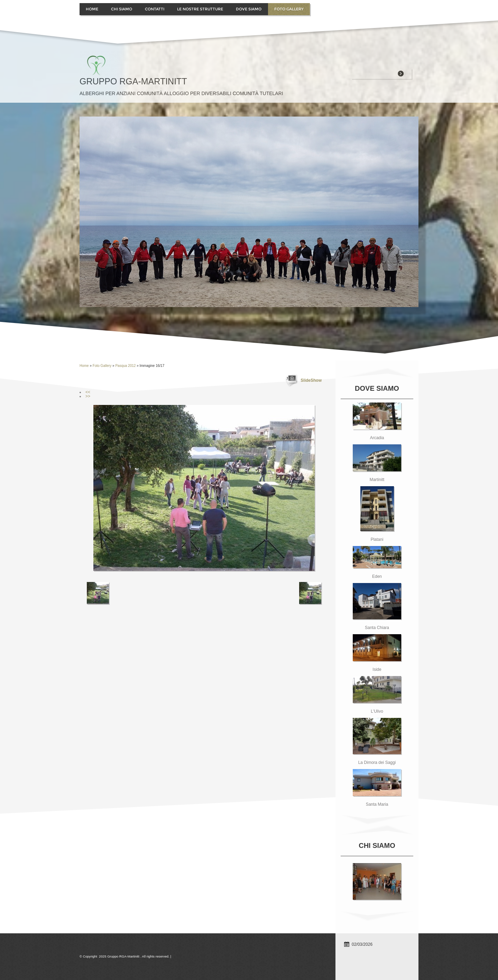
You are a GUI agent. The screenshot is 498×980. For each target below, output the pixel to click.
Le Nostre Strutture (200, 9)
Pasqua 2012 (125, 366)
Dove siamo (249, 9)
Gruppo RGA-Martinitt (133, 81)
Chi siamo (122, 9)
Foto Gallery (289, 9)
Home (92, 9)
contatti (155, 9)
